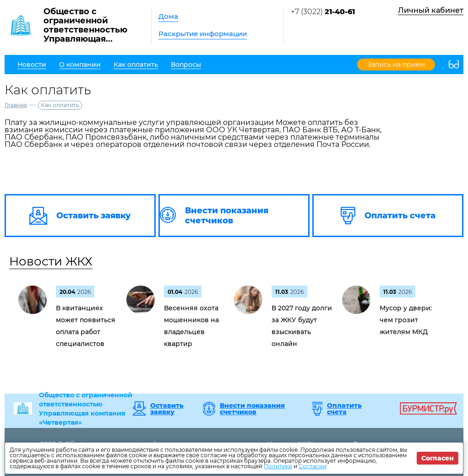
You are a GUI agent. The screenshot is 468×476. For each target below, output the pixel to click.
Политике (278, 466)
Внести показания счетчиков (252, 409)
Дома (168, 16)
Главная (16, 105)
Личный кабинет (431, 10)
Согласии (313, 466)
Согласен (438, 458)
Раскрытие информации (203, 34)
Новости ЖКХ (51, 261)
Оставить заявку (167, 409)
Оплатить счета (344, 409)
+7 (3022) (323, 12)
